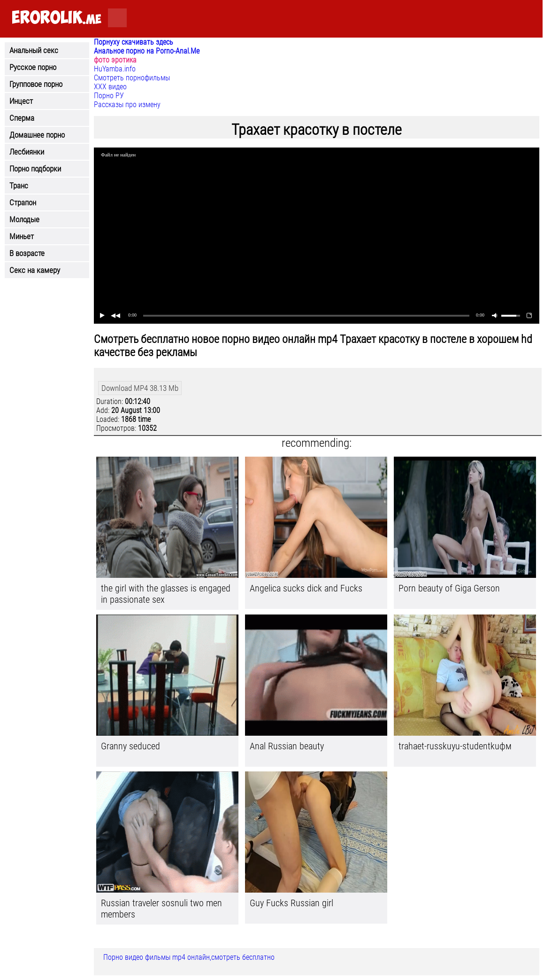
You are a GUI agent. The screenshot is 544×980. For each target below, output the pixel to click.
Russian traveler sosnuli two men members (161, 909)
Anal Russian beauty (287, 746)
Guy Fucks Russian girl (291, 903)
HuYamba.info (115, 69)
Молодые (24, 219)
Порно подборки (35, 169)
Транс (19, 186)
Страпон (23, 202)
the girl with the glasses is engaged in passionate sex (166, 594)
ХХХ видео (110, 87)
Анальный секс (34, 50)
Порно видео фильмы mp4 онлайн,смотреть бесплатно (189, 957)
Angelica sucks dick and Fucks (306, 588)
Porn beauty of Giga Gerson (449, 588)
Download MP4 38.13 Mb (140, 388)
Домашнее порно (37, 135)
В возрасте (27, 253)
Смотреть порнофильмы (132, 78)
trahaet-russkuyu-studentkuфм (455, 746)
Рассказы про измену (127, 105)
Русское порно (33, 67)
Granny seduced (130, 746)
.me (57, 18)
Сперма (22, 118)
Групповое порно (36, 84)
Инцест (21, 101)
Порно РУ (109, 96)
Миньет (22, 236)
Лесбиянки (27, 152)
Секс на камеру (35, 270)
